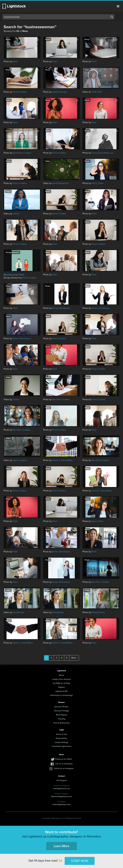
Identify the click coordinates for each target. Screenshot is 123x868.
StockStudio (18, 612)
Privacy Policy (61, 738)
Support (61, 687)
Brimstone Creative (22, 153)
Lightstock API (61, 691)
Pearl (15, 61)
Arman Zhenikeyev (61, 308)
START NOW (80, 861)
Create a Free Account (61, 679)
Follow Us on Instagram (64, 768)
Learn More (61, 846)
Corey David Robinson (102, 153)
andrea (16, 214)
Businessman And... (15, 275)
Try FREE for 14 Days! (62, 683)
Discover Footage (62, 711)
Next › (74, 658)
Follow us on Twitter (64, 759)
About (61, 675)
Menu (118, 6)
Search (112, 17)
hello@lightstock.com (61, 804)
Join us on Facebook (64, 764)
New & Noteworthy (61, 723)
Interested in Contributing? (62, 695)
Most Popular (61, 715)
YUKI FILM (96, 92)
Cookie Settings (62, 742)
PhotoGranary (98, 612)
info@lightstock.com (61, 788)
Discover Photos (61, 707)
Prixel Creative (20, 92)
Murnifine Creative (61, 399)
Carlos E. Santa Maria (62, 460)
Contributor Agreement (62, 746)
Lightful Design (59, 92)
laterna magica (20, 460)
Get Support (62, 780)
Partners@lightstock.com (61, 796)
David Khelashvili (60, 183)
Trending (62, 719)
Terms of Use (62, 734)
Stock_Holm (97, 183)
